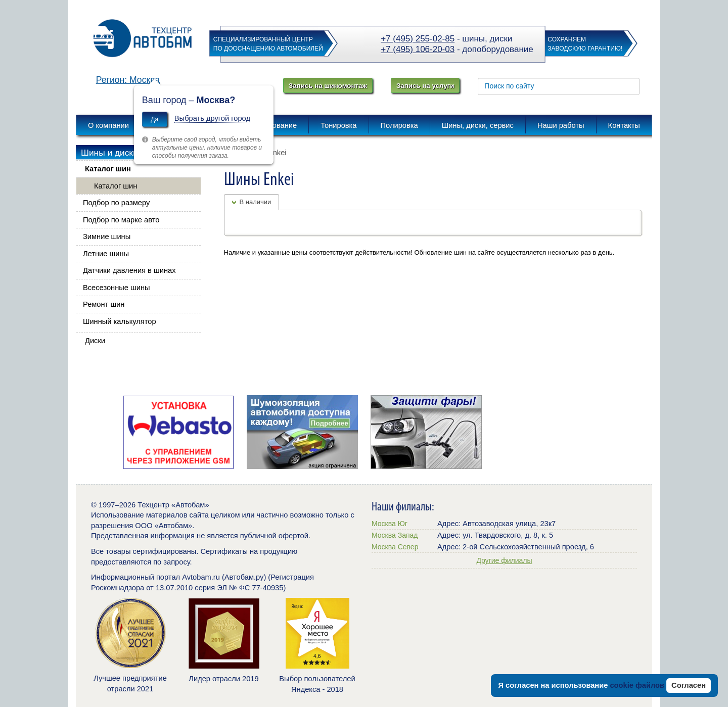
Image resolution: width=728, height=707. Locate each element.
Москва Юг (390, 524)
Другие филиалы (504, 560)
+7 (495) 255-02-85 (418, 39)
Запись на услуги (425, 86)
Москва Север (395, 547)
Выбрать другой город (212, 118)
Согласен (689, 685)
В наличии (256, 202)
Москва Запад (395, 535)
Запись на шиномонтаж (328, 86)
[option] (178, 432)
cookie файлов (637, 685)
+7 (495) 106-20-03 (418, 49)
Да (154, 119)
